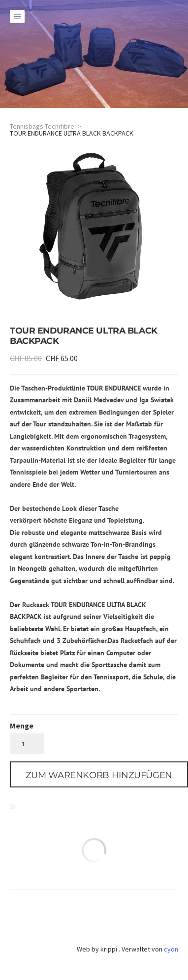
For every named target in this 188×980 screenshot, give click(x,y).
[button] (99, 774)
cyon (171, 949)
